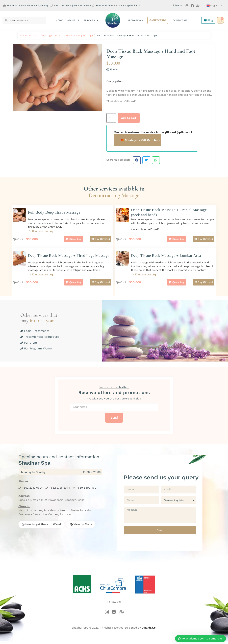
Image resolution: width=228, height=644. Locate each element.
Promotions (135, 20)
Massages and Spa (53, 35)
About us (73, 20)
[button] (137, 160)
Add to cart (129, 118)
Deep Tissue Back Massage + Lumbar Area (166, 257)
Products (34, 35)
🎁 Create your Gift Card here (140, 140)
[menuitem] (213, 6)
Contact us (180, 20)
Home (59, 20)
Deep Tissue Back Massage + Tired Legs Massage (69, 257)
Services (91, 20)
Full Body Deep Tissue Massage (54, 212)
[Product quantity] (111, 118)
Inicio (23, 35)
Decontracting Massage (79, 35)
